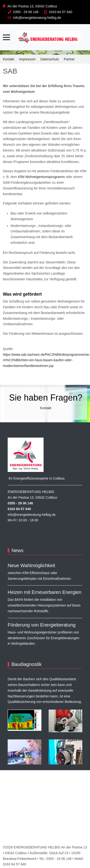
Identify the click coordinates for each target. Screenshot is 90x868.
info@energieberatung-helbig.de (37, 18)
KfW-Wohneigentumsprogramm (41, 177)
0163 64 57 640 (61, 12)
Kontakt (46, 408)
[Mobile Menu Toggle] (6, 37)
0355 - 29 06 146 (26, 12)
